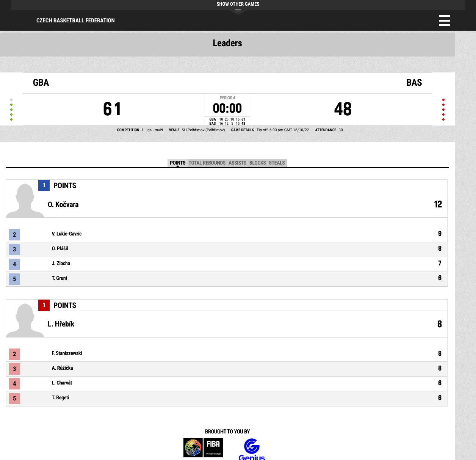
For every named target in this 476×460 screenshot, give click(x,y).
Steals (277, 163)
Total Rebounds (207, 163)
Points (178, 163)
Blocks (258, 163)
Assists (237, 163)
